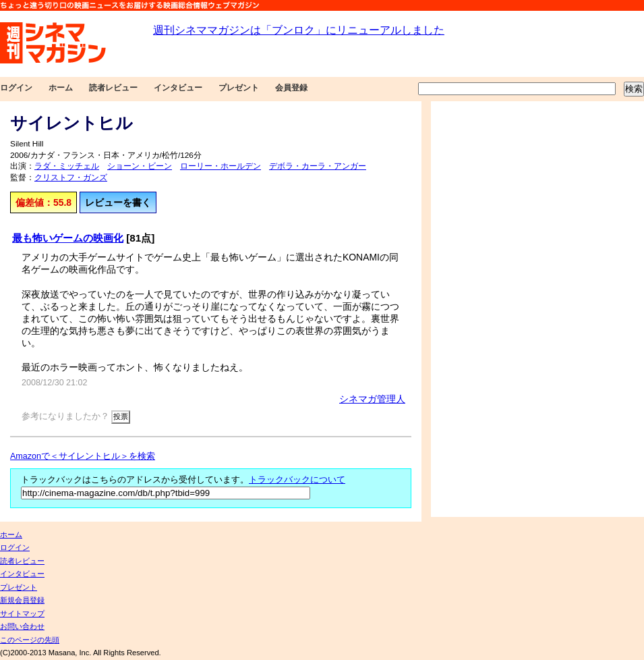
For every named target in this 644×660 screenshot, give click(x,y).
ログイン (16, 88)
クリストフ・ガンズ (71, 177)
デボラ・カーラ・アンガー (318, 166)
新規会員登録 (22, 600)
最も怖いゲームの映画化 (68, 238)
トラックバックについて (297, 480)
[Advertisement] (502, 309)
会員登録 (291, 88)
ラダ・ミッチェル (67, 166)
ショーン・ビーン (140, 166)
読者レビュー (113, 88)
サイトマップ (22, 613)
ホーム (61, 88)
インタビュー (178, 88)
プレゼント (239, 88)
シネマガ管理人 (372, 399)
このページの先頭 (30, 640)
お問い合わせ (22, 626)
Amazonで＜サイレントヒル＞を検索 (83, 456)
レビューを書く (118, 202)
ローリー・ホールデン (221, 166)
